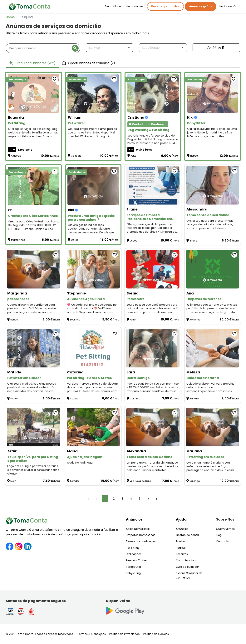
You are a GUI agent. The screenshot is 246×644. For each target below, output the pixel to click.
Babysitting (133, 573)
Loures (14, 399)
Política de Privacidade (125, 634)
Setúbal (75, 399)
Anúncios (134, 519)
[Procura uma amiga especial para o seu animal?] (93, 186)
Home (10, 17)
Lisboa (194, 156)
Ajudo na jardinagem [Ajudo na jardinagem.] (82, 463)
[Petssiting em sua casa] (213, 427)
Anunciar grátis (201, 6)
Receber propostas (165, 6)
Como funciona (187, 560)
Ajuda (181, 519)
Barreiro (194, 399)
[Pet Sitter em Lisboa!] (34, 348)
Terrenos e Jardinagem (142, 541)
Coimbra (135, 399)
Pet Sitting (133, 548)
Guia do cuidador (187, 567)
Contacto (223, 541)
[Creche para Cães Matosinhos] (34, 186)
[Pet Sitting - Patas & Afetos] (93, 348)
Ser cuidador (113, 6)
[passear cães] (34, 269)
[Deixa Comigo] (153, 348)
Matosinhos (18, 240)
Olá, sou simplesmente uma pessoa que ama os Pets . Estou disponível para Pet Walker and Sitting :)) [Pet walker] (93, 133)
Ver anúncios (134, 6)
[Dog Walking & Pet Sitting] (153, 93)
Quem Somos (225, 529)
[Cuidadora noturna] (213, 348)
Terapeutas (134, 567)
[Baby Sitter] (213, 93)
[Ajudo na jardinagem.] (93, 427)
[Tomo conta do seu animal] (213, 185)
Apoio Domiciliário (138, 529)
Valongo (195, 481)
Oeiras (75, 240)
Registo (181, 548)
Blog (219, 535)
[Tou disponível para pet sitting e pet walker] (34, 427)
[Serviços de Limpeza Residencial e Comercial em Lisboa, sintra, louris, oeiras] (153, 185)
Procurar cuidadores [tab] (32, 63)
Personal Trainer (137, 560)
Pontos (180, 541)
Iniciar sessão (228, 6)
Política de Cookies (156, 634)
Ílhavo (193, 241)
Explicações (134, 554)
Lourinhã (75, 320)
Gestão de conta (187, 535)
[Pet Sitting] (34, 93)
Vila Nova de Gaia (140, 481)
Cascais (16, 156)
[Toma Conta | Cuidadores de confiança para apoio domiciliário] (30, 7)
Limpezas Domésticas (141, 535)
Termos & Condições (91, 634)
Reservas (182, 554)
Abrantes (195, 320)
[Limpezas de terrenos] (213, 269)
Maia (13, 481)
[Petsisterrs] (153, 269)
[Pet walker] (93, 93)
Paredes (75, 481)
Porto (133, 156)
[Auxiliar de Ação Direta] (93, 269)
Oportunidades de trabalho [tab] (88, 63)
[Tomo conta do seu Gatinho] (153, 427)
